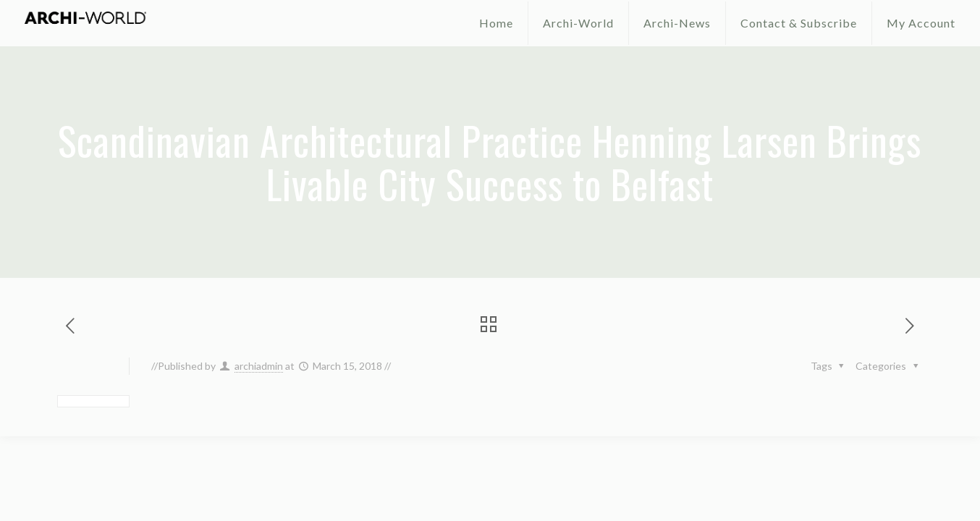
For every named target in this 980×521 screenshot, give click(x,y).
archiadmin (259, 366)
